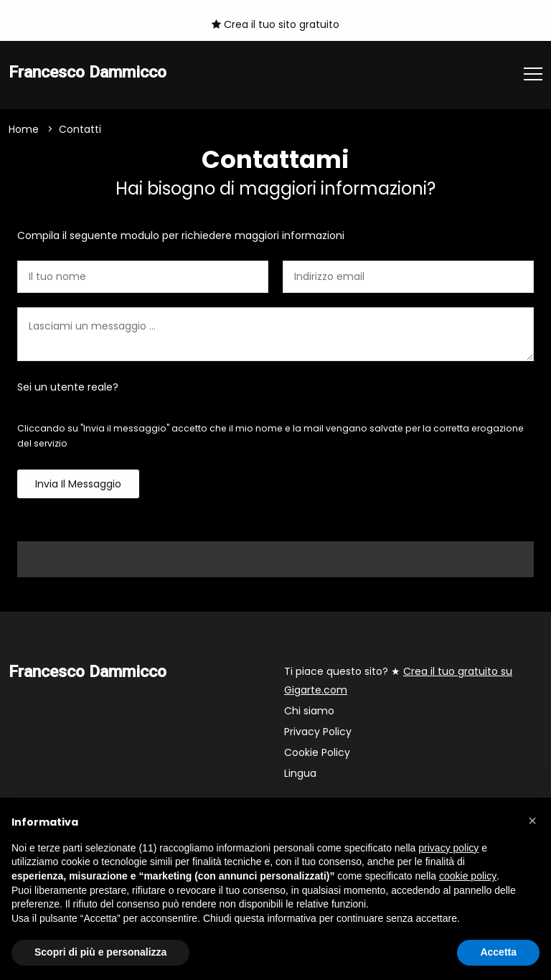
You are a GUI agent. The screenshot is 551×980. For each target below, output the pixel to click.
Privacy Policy (318, 732)
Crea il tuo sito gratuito (275, 24)
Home (24, 129)
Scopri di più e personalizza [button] (100, 952)
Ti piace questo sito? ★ (398, 681)
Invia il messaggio (78, 484)
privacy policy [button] (448, 848)
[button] (532, 821)
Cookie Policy (317, 752)
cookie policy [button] (468, 876)
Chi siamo (309, 711)
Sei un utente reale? (68, 387)
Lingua (300, 773)
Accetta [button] (498, 952)
